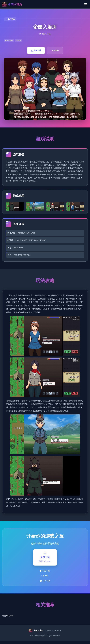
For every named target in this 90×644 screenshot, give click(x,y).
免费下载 (36, 50)
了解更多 (55, 50)
